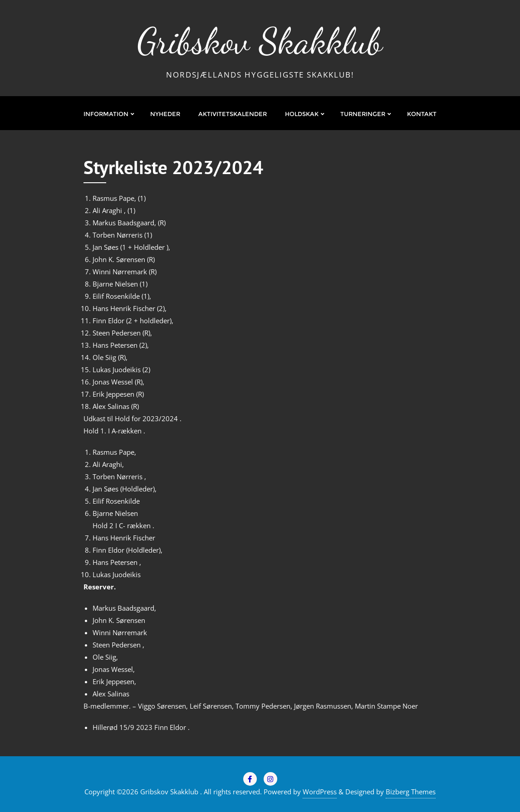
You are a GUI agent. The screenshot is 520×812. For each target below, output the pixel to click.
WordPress (320, 792)
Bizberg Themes (411, 792)
